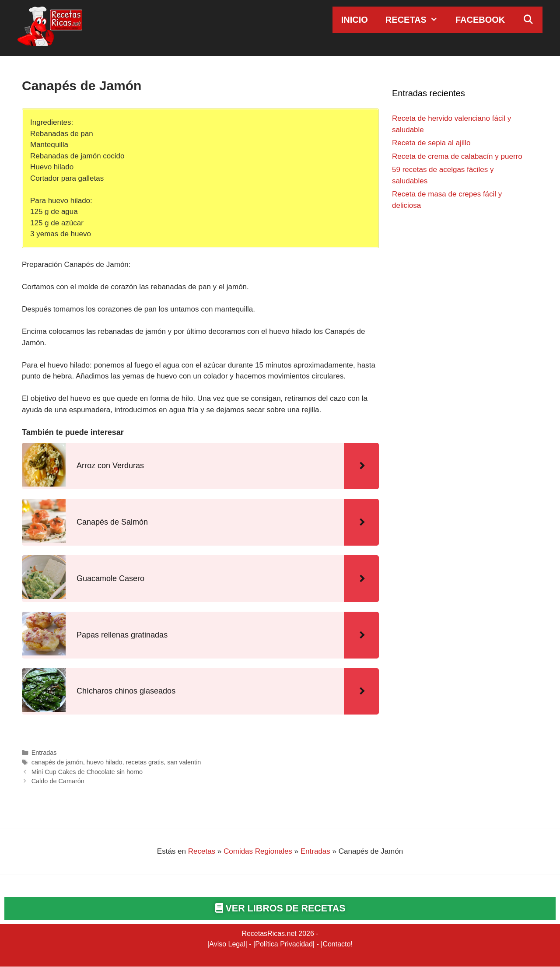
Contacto (336, 944)
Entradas (44, 753)
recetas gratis (145, 762)
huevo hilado (105, 762)
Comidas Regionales (258, 851)
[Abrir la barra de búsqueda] (528, 20)
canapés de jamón (57, 762)
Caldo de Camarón (58, 781)
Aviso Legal (227, 944)
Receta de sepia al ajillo (431, 143)
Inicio (355, 20)
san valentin (184, 762)
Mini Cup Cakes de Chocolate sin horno (87, 772)
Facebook (480, 20)
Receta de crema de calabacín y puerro (457, 156)
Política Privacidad (284, 944)
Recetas (416, 20)
